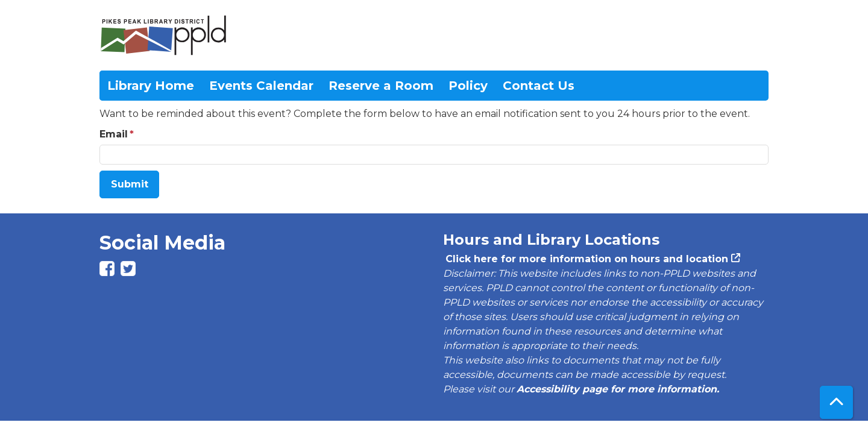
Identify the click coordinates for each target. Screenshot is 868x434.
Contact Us (539, 86)
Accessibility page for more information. (618, 389)
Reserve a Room (381, 86)
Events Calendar (261, 86)
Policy (468, 86)
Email (114, 134)
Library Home (151, 86)
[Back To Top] (836, 402)
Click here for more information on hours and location (586, 259)
